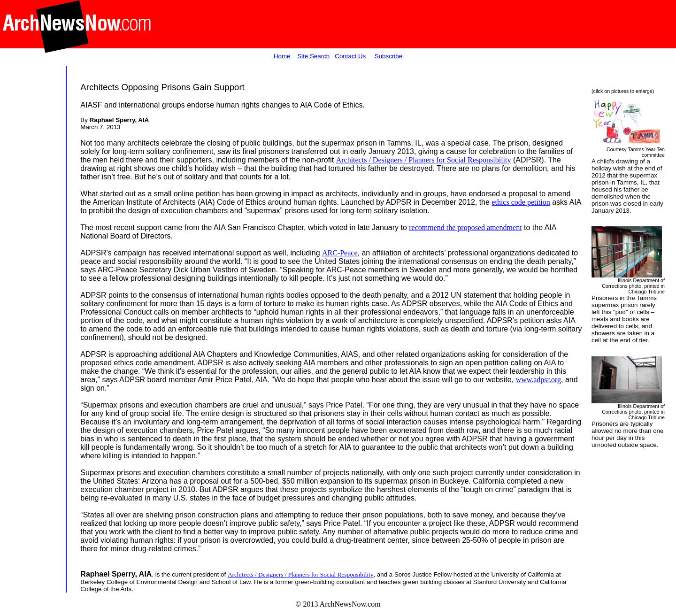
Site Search (313, 56)
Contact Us (350, 56)
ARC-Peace (340, 253)
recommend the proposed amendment (465, 227)
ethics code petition (521, 202)
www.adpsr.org (538, 380)
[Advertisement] (32, 251)
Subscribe (388, 56)
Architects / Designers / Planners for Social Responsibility (424, 160)
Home (282, 56)
